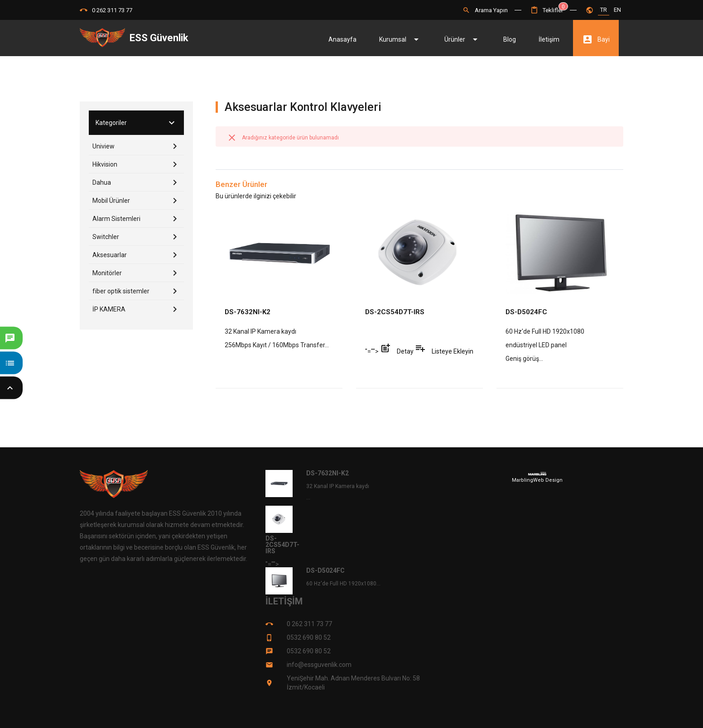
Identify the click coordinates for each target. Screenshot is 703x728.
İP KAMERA (138, 309)
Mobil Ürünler (138, 201)
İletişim (549, 39)
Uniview (138, 146)
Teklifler (547, 10)
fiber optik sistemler (138, 291)
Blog (510, 39)
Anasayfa (342, 39)
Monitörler (138, 273)
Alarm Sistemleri (138, 219)
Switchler (138, 237)
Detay (397, 351)
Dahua (138, 182)
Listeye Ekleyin (444, 351)
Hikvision (138, 164)
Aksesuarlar (138, 255)
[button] (547, 10)
